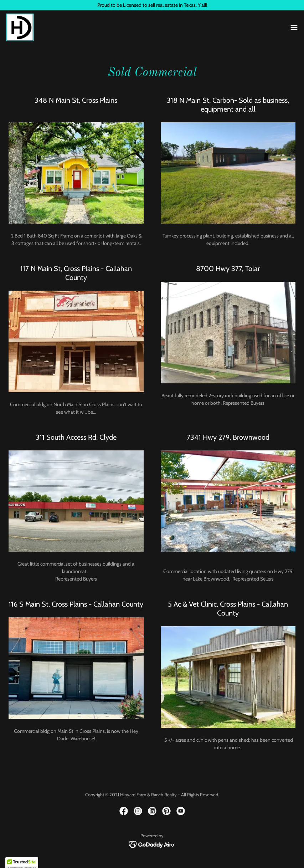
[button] (294, 27)
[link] (20, 27)
